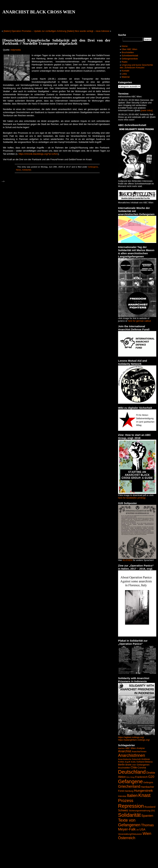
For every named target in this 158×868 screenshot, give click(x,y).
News (18, 170)
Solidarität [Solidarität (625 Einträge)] (129, 815)
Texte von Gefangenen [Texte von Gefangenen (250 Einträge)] (129, 823)
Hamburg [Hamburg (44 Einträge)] (129, 791)
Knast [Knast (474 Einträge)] (144, 795)
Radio (125, 62)
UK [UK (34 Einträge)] (138, 830)
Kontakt (125, 71)
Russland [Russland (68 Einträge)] (150, 807)
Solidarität (26, 170)
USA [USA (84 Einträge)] (142, 829)
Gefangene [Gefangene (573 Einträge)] (130, 781)
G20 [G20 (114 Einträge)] (151, 777)
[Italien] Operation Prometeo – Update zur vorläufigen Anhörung (35, 31)
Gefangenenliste (130, 59)
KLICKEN (128, 560)
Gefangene (93, 167)
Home (125, 46)
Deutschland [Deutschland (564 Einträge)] (132, 772)
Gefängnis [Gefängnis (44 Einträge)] (148, 783)
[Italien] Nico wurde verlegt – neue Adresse (88, 31)
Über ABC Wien (130, 49)
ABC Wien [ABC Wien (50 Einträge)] (131, 748)
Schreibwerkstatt (130, 56)
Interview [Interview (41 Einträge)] (122, 796)
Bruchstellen (128, 52)
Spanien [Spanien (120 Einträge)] (147, 816)
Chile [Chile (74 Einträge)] (134, 767)
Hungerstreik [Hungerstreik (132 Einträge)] (143, 791)
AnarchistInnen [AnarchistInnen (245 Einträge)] (132, 755)
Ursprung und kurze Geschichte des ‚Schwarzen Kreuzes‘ (136, 66)
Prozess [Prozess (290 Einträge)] (126, 800)
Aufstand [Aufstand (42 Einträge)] (140, 762)
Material (126, 77)
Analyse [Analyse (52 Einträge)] (141, 748)
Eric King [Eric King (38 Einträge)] (130, 777)
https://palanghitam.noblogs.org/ (134, 740)
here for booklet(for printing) (132, 498)
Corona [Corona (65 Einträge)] (142, 768)
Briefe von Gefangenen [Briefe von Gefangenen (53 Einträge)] (138, 765)
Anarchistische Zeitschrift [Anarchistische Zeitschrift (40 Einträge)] (129, 759)
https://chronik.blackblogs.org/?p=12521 (38, 154)
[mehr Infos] (146, 110)
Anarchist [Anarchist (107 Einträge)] (125, 751)
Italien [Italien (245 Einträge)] (132, 796)
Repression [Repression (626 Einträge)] (131, 806)
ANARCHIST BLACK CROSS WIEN (39, 12)
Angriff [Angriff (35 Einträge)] (127, 762)
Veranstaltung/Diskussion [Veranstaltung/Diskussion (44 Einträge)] (130, 834)
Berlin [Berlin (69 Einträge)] (121, 765)
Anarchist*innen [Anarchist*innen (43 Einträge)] (139, 752)
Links (124, 74)
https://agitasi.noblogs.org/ (131, 737)
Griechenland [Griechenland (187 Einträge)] (129, 787)
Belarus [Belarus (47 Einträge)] (149, 762)
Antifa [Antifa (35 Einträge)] (133, 762)
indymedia (16, 50)
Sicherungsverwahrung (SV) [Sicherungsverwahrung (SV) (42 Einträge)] (142, 811)
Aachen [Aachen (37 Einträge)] (121, 748)
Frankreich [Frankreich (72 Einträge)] (141, 777)
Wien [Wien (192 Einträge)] (147, 834)
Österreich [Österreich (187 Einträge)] (127, 838)
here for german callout (139, 321)
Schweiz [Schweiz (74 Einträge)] (123, 810)
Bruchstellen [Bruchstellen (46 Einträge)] (124, 768)
